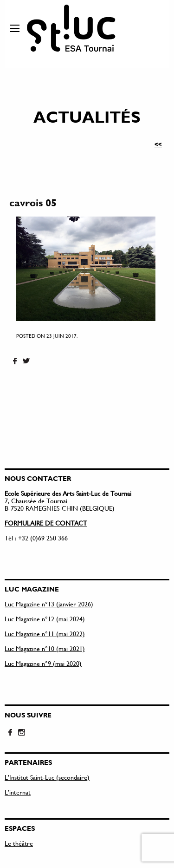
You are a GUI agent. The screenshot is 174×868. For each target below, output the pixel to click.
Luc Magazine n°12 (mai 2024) (45, 619)
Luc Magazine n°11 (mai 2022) (45, 634)
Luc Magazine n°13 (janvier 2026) (49, 604)
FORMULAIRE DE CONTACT (46, 523)
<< (158, 144)
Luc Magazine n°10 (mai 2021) (45, 648)
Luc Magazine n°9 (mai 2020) (43, 663)
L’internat (18, 792)
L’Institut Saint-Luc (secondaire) (47, 777)
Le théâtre (19, 843)
